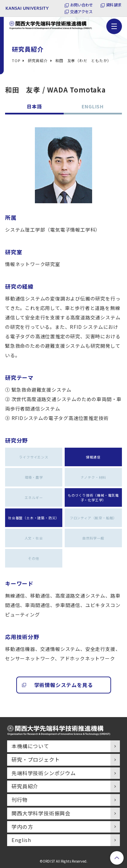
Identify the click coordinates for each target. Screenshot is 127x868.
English (21, 840)
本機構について (30, 746)
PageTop (117, 858)
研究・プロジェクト (36, 759)
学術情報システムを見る (64, 685)
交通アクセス (79, 12)
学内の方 (22, 827)
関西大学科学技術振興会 (41, 813)
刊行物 (19, 800)
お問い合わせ (79, 5)
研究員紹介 (25, 786)
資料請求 (113, 5)
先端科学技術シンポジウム (44, 773)
